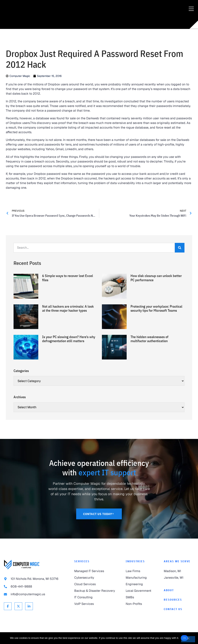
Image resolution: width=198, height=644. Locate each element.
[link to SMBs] (141, 597)
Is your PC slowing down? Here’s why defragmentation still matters (69, 339)
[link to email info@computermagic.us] (35, 594)
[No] (188, 639)
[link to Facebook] (8, 606)
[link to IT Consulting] (96, 597)
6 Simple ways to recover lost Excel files (68, 278)
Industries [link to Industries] (135, 561)
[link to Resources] (179, 600)
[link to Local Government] (141, 591)
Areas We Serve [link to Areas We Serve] (177, 561)
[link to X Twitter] (18, 606)
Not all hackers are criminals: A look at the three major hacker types (68, 309)
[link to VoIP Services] (96, 604)
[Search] (180, 248)
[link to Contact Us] (99, 514)
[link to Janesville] (179, 578)
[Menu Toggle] (191, 9)
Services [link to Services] (82, 561)
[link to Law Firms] (141, 571)
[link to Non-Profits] (141, 604)
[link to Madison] (179, 571)
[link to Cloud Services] (96, 584)
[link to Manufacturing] (141, 578)
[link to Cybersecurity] (96, 578)
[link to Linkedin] (29, 606)
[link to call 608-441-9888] (35, 587)
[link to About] (179, 590)
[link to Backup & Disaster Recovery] (96, 591)
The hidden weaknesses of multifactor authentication (149, 339)
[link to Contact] (179, 609)
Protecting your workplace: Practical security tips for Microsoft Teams (156, 309)
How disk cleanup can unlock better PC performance (156, 278)
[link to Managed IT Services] (96, 571)
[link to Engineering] (141, 584)
